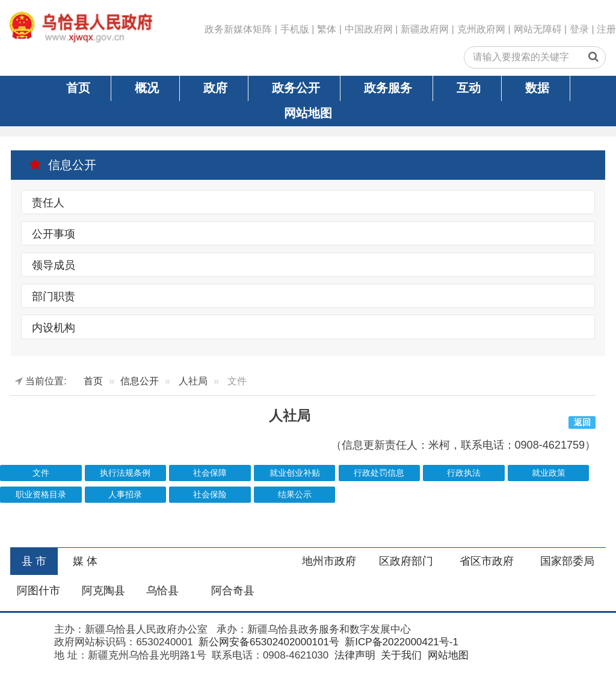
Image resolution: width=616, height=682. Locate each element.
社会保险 (210, 495)
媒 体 (85, 561)
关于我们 (400, 655)
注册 (606, 29)
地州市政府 (329, 561)
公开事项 (54, 234)
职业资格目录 (41, 495)
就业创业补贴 (295, 473)
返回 (582, 422)
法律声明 (353, 655)
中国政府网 (369, 29)
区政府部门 (406, 561)
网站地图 (308, 113)
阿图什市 (38, 591)
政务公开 (296, 88)
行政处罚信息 (379, 473)
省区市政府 (487, 561)
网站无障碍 (538, 29)
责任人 (48, 203)
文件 (41, 473)
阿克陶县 (103, 591)
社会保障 (210, 473)
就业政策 (549, 473)
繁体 (327, 29)
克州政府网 (481, 29)
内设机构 (54, 327)
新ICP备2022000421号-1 (400, 642)
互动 (469, 88)
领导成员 (54, 265)
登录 (579, 29)
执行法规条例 (125, 473)
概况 (147, 88)
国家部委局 (567, 561)
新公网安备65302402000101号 (267, 642)
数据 (537, 88)
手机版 (295, 29)
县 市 (34, 561)
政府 (215, 88)
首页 (78, 88)
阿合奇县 (233, 591)
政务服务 (388, 88)
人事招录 (125, 495)
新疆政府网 (425, 29)
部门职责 (54, 296)
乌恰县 (162, 591)
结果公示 (295, 495)
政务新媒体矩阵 (238, 29)
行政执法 (464, 473)
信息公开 (63, 165)
